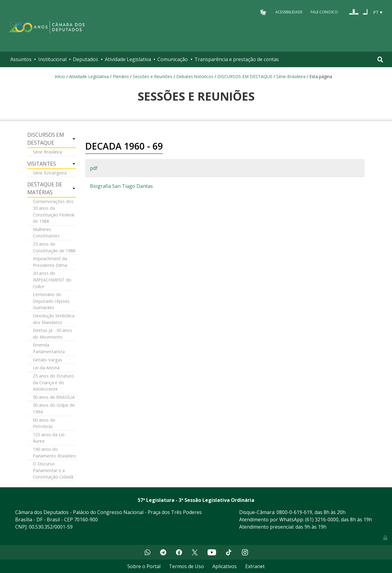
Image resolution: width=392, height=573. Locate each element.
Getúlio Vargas (48, 360)
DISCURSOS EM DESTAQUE (245, 76)
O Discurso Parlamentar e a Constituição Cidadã (53, 470)
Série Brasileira (291, 76)
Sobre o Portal (144, 566)
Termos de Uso (186, 566)
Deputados (86, 59)
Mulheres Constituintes (46, 233)
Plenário (121, 76)
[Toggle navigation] (380, 59)
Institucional (52, 59)
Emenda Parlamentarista (49, 348)
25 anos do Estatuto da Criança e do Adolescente (53, 382)
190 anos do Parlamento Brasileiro (54, 452)
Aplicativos (225, 566)
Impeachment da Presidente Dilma (50, 262)
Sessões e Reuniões (153, 76)
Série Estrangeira (50, 173)
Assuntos (21, 59)
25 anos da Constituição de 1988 (54, 247)
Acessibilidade (289, 12)
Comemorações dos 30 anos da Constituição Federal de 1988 (53, 211)
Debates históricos (195, 76)
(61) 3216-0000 (322, 519)
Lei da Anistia (46, 368)
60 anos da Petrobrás (44, 423)
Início (60, 76)
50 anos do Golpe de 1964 (54, 408)
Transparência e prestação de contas (237, 59)
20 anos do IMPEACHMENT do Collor (52, 280)
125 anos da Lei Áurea (49, 438)
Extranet (255, 566)
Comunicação (173, 59)
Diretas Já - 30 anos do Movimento (52, 334)
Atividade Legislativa (128, 59)
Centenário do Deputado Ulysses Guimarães (51, 301)
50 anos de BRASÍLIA (54, 397)
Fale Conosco (324, 12)
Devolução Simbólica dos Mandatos (54, 319)
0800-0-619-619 (294, 512)
